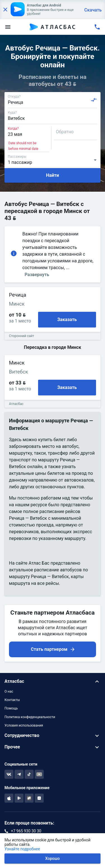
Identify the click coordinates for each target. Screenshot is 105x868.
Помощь (11, 708)
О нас (9, 691)
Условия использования (24, 725)
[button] (53, 682)
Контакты (12, 700)
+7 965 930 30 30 (26, 831)
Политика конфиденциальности (30, 717)
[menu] (8, 27)
